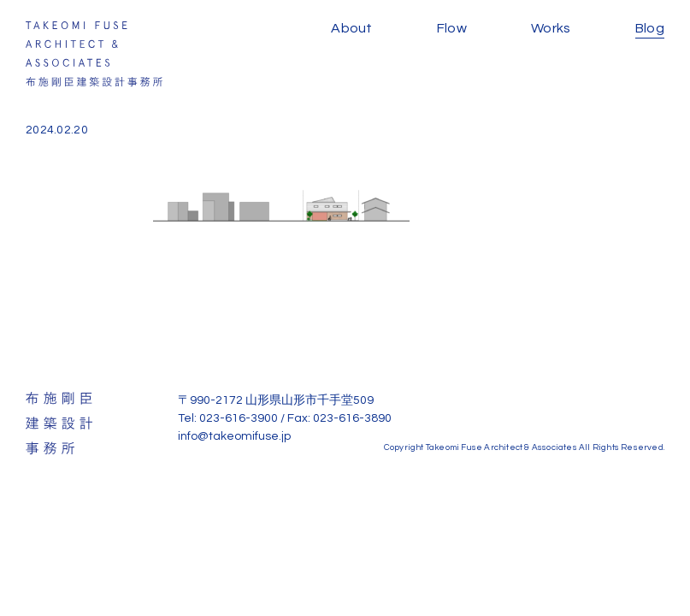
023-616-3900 (239, 418)
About (352, 28)
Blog (650, 28)
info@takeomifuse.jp (234, 436)
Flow (452, 28)
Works (551, 28)
